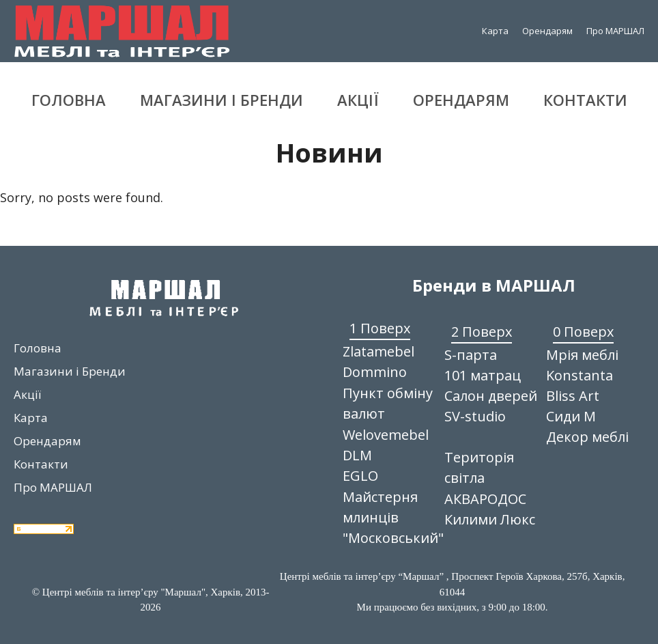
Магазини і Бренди (221, 100)
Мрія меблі (582, 355)
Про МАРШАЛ (615, 31)
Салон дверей (491, 396)
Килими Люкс (490, 519)
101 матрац (483, 375)
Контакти (585, 100)
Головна (69, 100)
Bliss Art (573, 396)
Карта (495, 31)
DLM (357, 455)
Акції (358, 100)
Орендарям (547, 31)
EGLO (360, 476)
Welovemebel (386, 435)
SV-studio (475, 416)
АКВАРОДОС (485, 499)
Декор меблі (587, 437)
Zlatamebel (378, 351)
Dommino (375, 372)
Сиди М (571, 416)
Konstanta (580, 375)
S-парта (471, 355)
